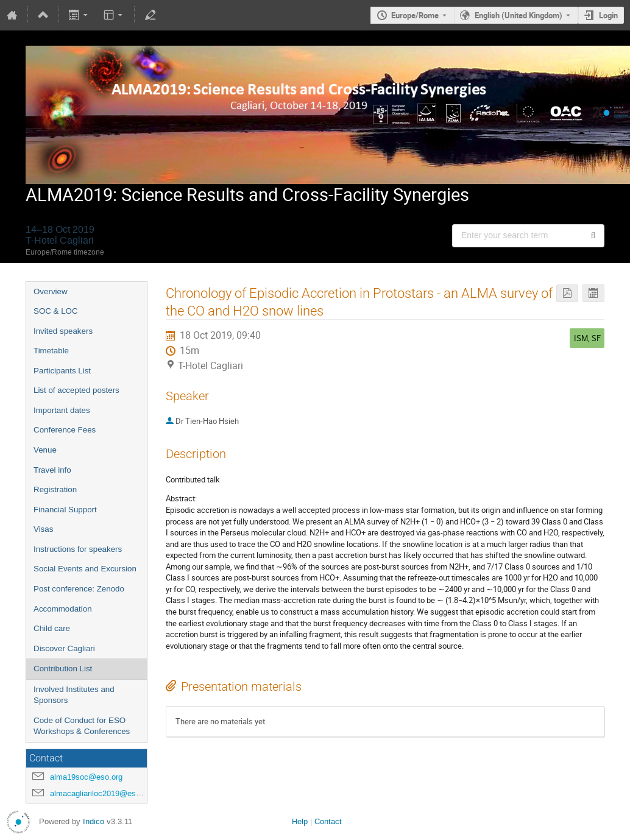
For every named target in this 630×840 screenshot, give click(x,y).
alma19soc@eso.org (86, 777)
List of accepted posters (76, 390)
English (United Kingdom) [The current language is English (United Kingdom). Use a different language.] (519, 15)
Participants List (62, 371)
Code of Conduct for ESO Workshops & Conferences (82, 726)
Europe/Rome (415, 15)
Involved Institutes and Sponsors (74, 695)
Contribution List (63, 669)
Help (300, 821)
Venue (45, 450)
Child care (52, 628)
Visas (43, 529)
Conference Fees (65, 430)
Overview (51, 291)
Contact (328, 821)
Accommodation (63, 609)
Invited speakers (63, 331)
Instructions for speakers (78, 549)
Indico (94, 821)
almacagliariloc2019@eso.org (102, 793)
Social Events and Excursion (85, 569)
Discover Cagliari (64, 648)
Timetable (51, 351)
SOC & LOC (56, 311)
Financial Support (65, 510)
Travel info (52, 470)
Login (608, 15)
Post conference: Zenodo (79, 589)
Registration (55, 489)
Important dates (62, 410)
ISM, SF (587, 338)
